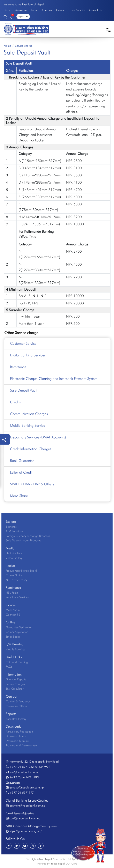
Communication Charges (29, 414)
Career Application (17, 632)
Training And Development (22, 745)
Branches (47, 10)
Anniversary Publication (19, 732)
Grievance (21, 10)
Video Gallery (14, 558)
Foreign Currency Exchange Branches (28, 536)
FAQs (9, 667)
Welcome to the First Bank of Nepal (24, 4)
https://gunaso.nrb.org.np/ (26, 831)
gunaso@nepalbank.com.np (27, 787)
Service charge (24, 46)
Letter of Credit (21, 472)
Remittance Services (17, 597)
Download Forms (16, 736)
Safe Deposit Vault (24, 390)
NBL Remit (12, 593)
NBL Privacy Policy (16, 580)
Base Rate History (16, 719)
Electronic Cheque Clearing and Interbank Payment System (54, 379)
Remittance (18, 367)
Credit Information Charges (31, 449)
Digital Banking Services (28, 355)
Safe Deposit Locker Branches (23, 540)
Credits (15, 402)
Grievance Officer (16, 706)
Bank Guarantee (22, 461)
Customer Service (23, 343)
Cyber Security (77, 10)
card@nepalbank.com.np (25, 818)
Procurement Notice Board (21, 571)
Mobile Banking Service (28, 425)
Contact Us (95, 10)
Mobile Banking (15, 649)
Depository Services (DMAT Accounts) (38, 437)
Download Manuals (18, 741)
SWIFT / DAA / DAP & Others (32, 484)
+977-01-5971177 (22, 793)
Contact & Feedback (18, 701)
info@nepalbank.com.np (24, 772)
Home (7, 10)
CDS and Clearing (17, 662)
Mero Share (19, 496)
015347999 (43, 767)
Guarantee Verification (19, 627)
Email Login (13, 637)
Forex (34, 10)
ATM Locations (14, 531)
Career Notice (14, 575)
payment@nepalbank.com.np (27, 806)
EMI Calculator (15, 689)
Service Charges (15, 684)
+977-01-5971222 (22, 767)
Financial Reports (16, 679)
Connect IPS (13, 615)
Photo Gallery (14, 553)
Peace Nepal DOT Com (64, 864)
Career (60, 10)
